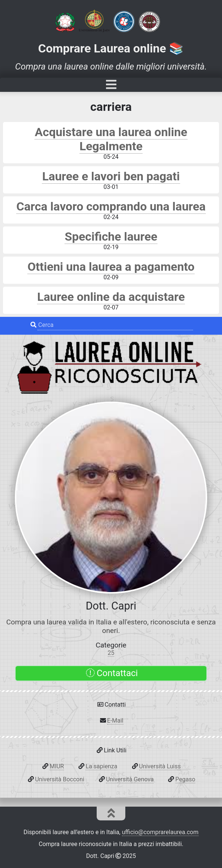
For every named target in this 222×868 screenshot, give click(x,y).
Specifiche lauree (111, 237)
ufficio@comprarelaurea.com (160, 832)
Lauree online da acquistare (111, 297)
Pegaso (186, 779)
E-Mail (115, 721)
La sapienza (101, 766)
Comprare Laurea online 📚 (111, 48)
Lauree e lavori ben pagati (111, 176)
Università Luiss (160, 766)
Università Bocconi (59, 779)
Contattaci (112, 673)
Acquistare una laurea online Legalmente (111, 139)
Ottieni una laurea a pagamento (111, 267)
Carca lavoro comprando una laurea (111, 206)
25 (111, 653)
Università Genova (130, 779)
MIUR (57, 766)
